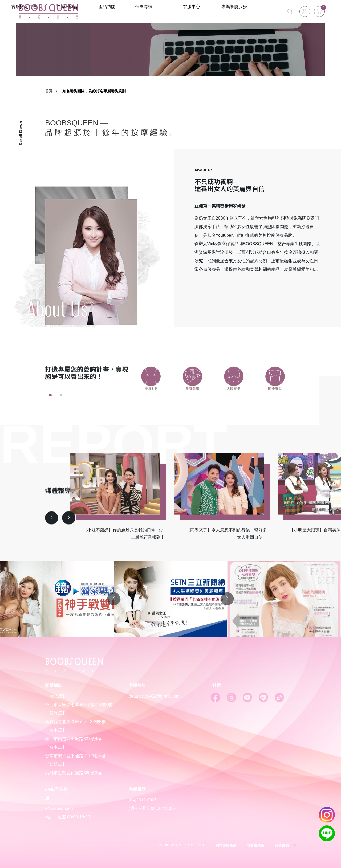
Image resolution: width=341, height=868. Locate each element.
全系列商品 (112, 11)
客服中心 (213, 11)
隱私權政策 (256, 845)
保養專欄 (180, 11)
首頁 (49, 91)
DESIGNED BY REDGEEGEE (182, 845)
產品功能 (147, 11)
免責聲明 (282, 845)
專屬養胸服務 (241, 11)
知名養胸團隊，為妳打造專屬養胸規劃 (94, 91)
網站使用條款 (226, 845)
